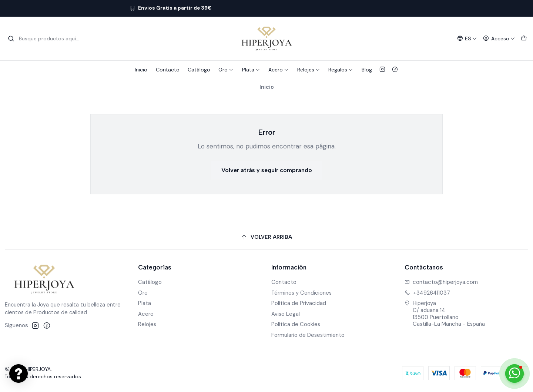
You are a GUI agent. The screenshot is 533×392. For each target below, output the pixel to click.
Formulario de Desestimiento (308, 335)
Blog (367, 70)
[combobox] (46, 38)
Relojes (309, 70)
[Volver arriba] (267, 237)
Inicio (141, 70)
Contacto (168, 70)
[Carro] (524, 38)
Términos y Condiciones (301, 293)
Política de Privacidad (299, 303)
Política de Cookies (296, 324)
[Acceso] (499, 38)
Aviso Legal (286, 314)
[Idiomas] (467, 38)
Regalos (341, 70)
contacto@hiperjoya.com (441, 282)
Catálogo (199, 70)
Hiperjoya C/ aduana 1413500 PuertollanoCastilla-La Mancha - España (445, 314)
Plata (251, 70)
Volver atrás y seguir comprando (267, 170)
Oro (226, 70)
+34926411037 (428, 293)
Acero (279, 70)
